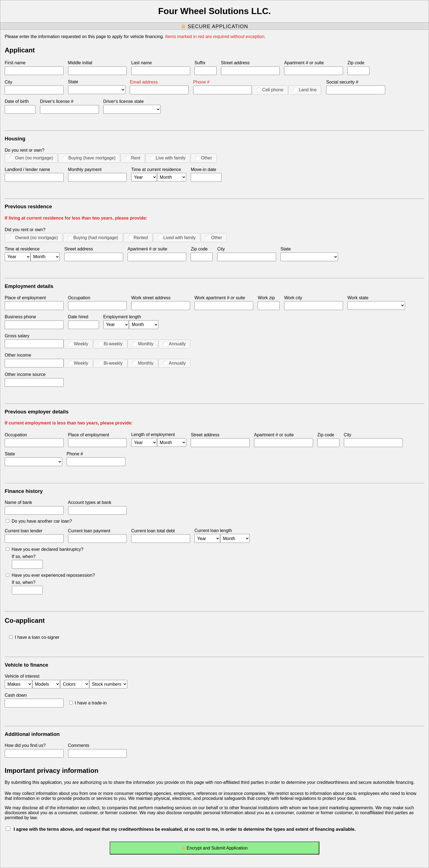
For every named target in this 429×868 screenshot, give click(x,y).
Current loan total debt (153, 531)
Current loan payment (89, 531)
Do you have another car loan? (39, 521)
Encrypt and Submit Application (214, 849)
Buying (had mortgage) (93, 237)
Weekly (78, 344)
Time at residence (22, 249)
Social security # (342, 82)
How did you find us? (25, 745)
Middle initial (80, 63)
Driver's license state (124, 101)
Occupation (79, 298)
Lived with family (177, 237)
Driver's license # (57, 101)
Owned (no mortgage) (34, 237)
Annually (174, 344)
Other (204, 158)
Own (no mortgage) (31, 158)
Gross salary (17, 336)
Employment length (122, 317)
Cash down (16, 695)
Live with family (168, 158)
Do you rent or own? (25, 150)
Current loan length (213, 531)
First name (15, 63)
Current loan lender (24, 531)
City (9, 82)
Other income (18, 355)
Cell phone (270, 90)
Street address (235, 63)
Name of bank (18, 502)
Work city (293, 298)
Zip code (356, 63)
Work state (358, 298)
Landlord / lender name (27, 169)
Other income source (25, 374)
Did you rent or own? (25, 230)
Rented (138, 237)
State (73, 82)
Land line (305, 90)
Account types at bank (90, 502)
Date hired (78, 317)
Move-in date (203, 169)
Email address (144, 82)
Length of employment (153, 435)
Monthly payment (85, 169)
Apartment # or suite (304, 63)
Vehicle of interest (22, 676)
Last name (141, 63)
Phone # (201, 82)
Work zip (266, 298)
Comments (79, 745)
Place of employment (25, 298)
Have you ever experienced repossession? (50, 575)
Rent (133, 158)
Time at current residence (156, 169)
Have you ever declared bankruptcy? (45, 549)
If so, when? (24, 556)
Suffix (200, 63)
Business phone (20, 317)
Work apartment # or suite (220, 298)
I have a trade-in (88, 703)
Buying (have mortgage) (89, 158)
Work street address (151, 298)
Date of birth (17, 101)
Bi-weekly (110, 344)
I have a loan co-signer (34, 637)
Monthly (143, 344)
